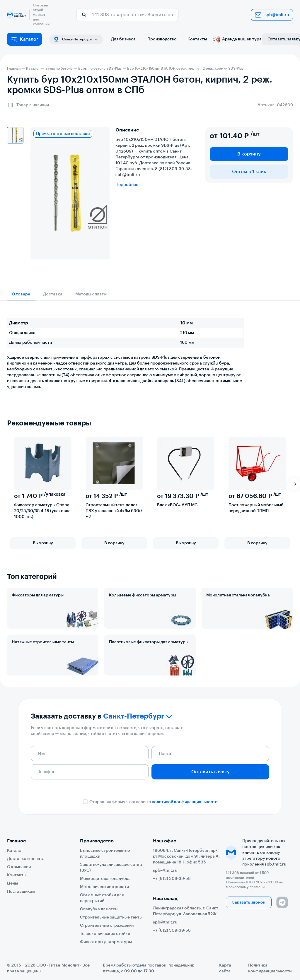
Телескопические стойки (105, 934)
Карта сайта (225, 968)
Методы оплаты (91, 294)
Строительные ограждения (107, 926)
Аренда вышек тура (237, 39)
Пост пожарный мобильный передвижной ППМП (256, 508)
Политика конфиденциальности (270, 968)
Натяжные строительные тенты (43, 642)
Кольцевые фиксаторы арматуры (143, 595)
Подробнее (127, 185)
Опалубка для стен (99, 909)
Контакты (197, 39)
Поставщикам (21, 892)
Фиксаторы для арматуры (38, 595)
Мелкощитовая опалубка (105, 879)
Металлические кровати (104, 887)
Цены (12, 883)
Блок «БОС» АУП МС (177, 505)
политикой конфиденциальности (185, 802)
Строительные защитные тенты (111, 917)
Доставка (53, 294)
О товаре (21, 294)
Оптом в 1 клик (249, 172)
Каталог (24, 39)
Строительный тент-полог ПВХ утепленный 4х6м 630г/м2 (114, 511)
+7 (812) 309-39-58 (172, 879)
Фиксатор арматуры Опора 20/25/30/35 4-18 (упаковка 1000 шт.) (42, 511)
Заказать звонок (249, 902)
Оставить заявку (210, 772)
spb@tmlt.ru (272, 15)
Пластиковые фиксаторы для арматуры (149, 642)
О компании (19, 867)
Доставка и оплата (26, 859)
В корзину (249, 154)
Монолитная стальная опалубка (238, 595)
